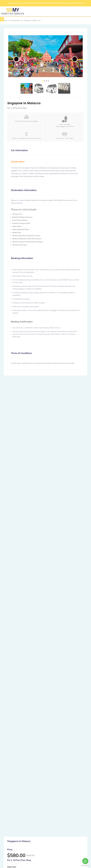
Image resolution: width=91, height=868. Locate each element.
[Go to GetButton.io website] (85, 866)
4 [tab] (48, 81)
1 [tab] (43, 81)
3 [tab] (46, 81)
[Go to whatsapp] (85, 861)
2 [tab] (45, 81)
